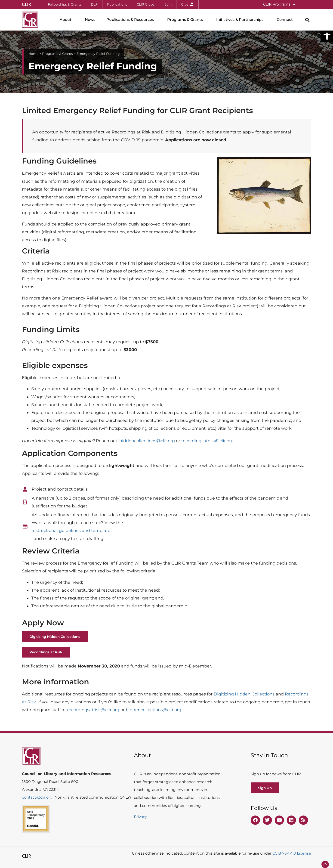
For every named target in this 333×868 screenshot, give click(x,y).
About (67, 20)
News (90, 20)
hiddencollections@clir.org (147, 441)
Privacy (140, 817)
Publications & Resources (131, 20)
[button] (327, 36)
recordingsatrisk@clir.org (207, 441)
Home (33, 54)
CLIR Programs (279, 5)
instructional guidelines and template (71, 531)
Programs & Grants (186, 20)
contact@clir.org (38, 797)
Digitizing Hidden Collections (244, 694)
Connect (286, 20)
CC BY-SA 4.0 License (292, 853)
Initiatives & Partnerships (241, 20)
